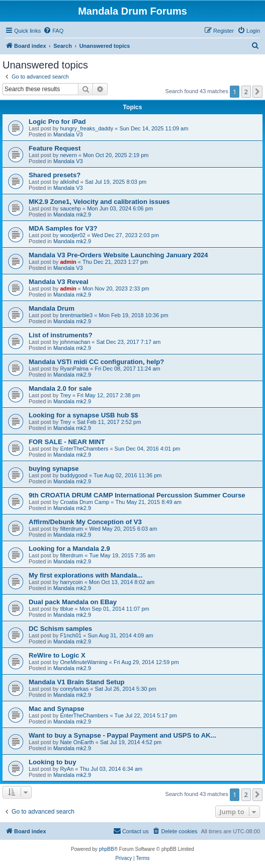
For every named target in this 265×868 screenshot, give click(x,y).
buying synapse (54, 468)
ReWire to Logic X (57, 655)
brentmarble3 (76, 315)
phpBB (107, 849)
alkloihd (69, 182)
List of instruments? (61, 335)
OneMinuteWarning (83, 662)
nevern (68, 155)
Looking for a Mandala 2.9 (69, 549)
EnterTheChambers (84, 449)
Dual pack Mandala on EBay (73, 602)
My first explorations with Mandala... (85, 575)
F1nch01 (71, 635)
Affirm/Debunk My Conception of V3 (85, 522)
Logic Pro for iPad (57, 122)
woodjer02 (73, 235)
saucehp (70, 208)
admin (68, 262)
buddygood (73, 475)
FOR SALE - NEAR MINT (67, 442)
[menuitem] (53, 31)
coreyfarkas (74, 689)
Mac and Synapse (57, 709)
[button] (257, 92)
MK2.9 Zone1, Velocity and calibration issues (99, 202)
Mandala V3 (68, 134)
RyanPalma (74, 369)
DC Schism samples (60, 629)
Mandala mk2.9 (72, 214)
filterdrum (71, 529)
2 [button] (246, 92)
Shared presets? (55, 175)
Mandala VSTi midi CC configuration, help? (96, 362)
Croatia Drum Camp (84, 502)
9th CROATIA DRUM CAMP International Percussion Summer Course (137, 495)
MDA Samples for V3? (63, 228)
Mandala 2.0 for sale (60, 388)
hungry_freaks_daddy (86, 128)
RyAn (67, 769)
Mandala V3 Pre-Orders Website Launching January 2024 (118, 255)
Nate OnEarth (77, 742)
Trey (65, 395)
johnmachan (75, 342)
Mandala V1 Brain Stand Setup (77, 682)
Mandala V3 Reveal (59, 282)
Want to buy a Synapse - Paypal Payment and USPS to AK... (122, 735)
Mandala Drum (52, 308)
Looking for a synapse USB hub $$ (83, 415)
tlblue (66, 609)
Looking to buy (53, 762)
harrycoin (71, 582)
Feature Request (55, 148)
